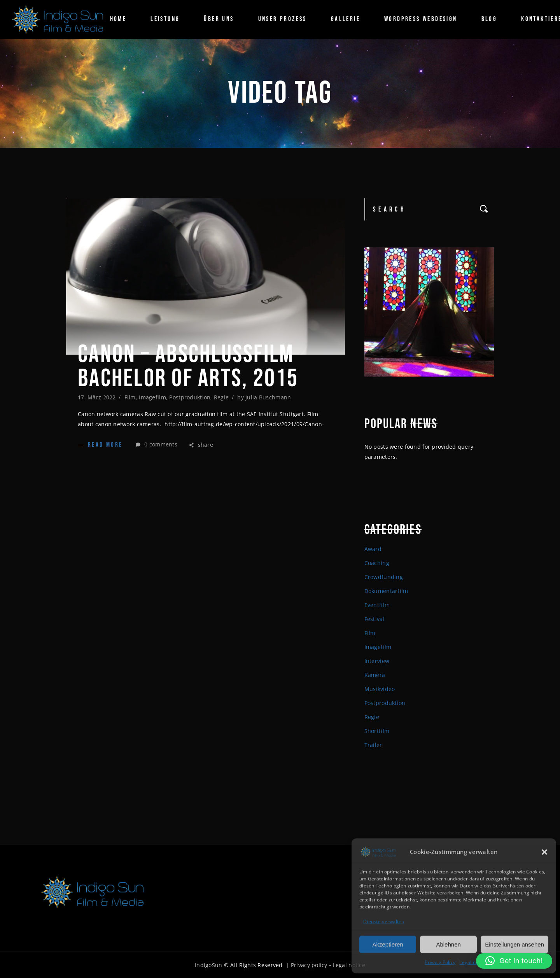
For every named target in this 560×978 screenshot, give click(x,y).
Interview (377, 661)
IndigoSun (209, 965)
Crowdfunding (384, 577)
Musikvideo (380, 689)
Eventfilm (377, 605)
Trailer (373, 745)
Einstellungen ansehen (514, 944)
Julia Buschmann (268, 397)
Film (130, 397)
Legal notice (473, 962)
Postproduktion (190, 397)
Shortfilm (377, 731)
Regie (221, 397)
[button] (544, 851)
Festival (374, 619)
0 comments (157, 444)
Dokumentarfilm (386, 591)
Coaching (377, 563)
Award (373, 549)
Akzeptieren (388, 944)
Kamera (375, 675)
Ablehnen (448, 944)
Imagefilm (152, 397)
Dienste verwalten (384, 921)
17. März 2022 (97, 397)
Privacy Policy (440, 962)
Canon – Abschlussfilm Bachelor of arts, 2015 (188, 367)
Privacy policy (309, 965)
